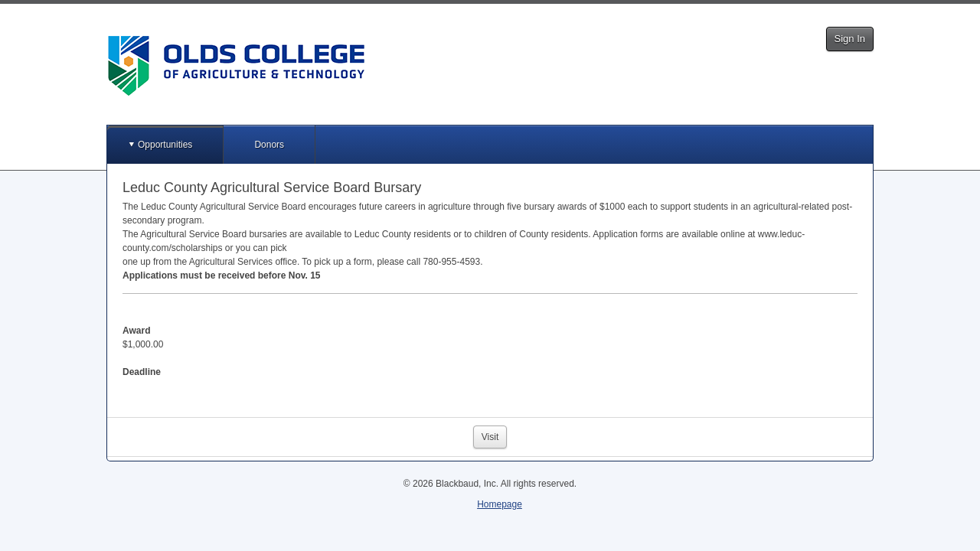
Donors (269, 145)
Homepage (500, 504)
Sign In (850, 39)
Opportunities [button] (165, 145)
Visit (490, 437)
